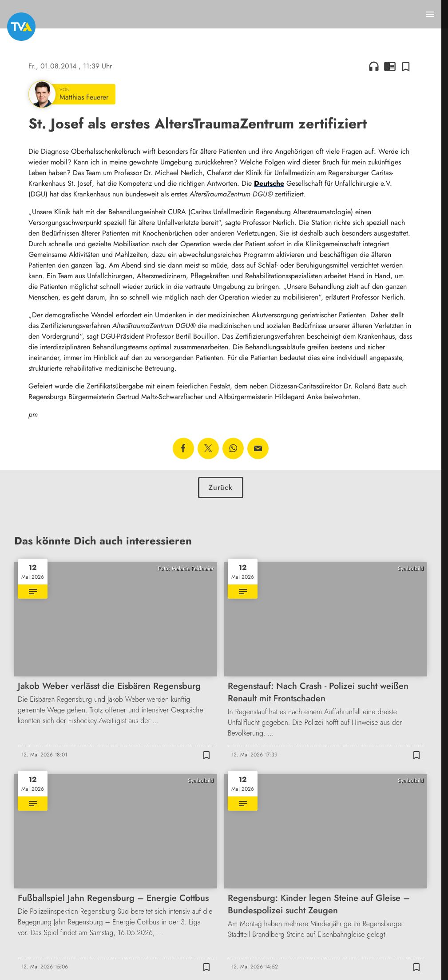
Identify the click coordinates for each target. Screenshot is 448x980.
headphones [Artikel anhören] (374, 66)
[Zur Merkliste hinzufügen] (406, 66)
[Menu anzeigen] (430, 14)
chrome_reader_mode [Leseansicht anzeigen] (390, 66)
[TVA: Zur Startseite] (21, 27)
